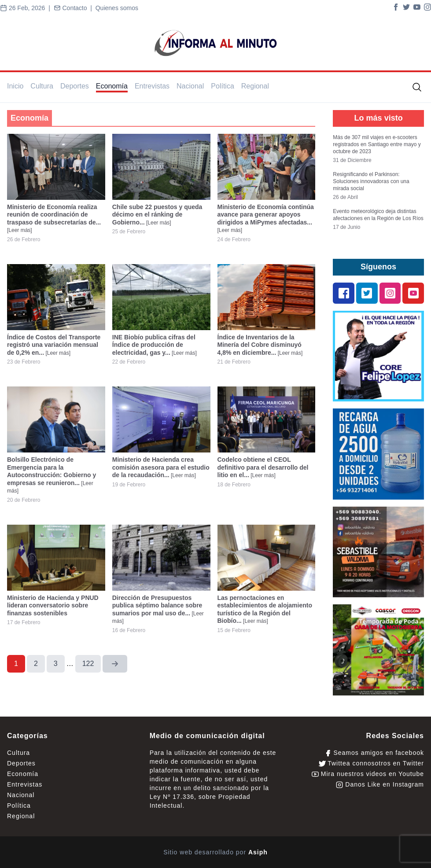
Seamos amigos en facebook (374, 753)
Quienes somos (117, 8)
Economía (112, 86)
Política (222, 86)
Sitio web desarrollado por (215, 852)
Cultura (42, 86)
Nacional (190, 86)
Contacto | (75, 8)
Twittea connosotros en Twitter (371, 763)
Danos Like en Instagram (380, 785)
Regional (255, 86)
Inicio (15, 86)
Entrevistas (152, 86)
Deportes (75, 86)
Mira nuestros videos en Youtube (368, 774)
